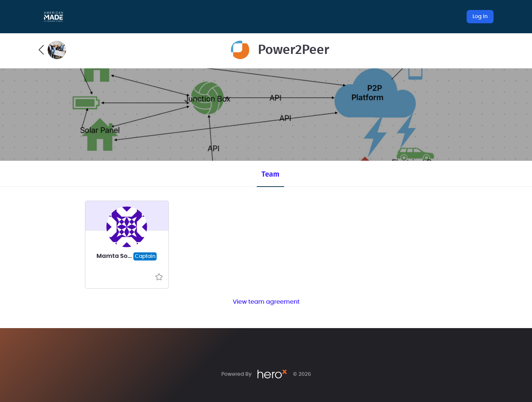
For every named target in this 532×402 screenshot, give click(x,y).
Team (270, 174)
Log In (480, 17)
